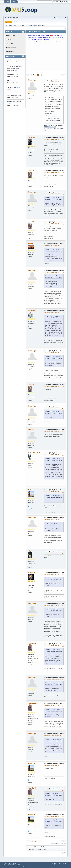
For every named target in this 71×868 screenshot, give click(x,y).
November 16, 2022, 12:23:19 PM (51, 605)
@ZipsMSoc (48, 113)
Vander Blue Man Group (13, 68)
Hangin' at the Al (11, 35)
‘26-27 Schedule (11, 95)
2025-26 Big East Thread (14, 87)
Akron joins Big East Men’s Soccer (53, 80)
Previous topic (55, 844)
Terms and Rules (59, 864)
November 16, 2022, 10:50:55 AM (51, 312)
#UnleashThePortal (34, 453)
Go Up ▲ (65, 864)
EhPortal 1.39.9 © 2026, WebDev (11, 864)
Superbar (9, 39)
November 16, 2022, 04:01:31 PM (53, 736)
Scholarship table (62, 18)
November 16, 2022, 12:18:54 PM (51, 574)
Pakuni (30, 551)
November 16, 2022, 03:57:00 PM (51, 706)
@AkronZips (57, 100)
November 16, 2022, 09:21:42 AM (51, 82)
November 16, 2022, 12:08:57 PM (51, 553)
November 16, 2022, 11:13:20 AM (51, 431)
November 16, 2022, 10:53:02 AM (51, 353)
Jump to (42, 853)
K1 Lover (16, 75)
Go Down (29, 75)
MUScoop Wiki (10, 52)
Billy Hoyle (31, 572)
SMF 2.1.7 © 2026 (8, 865)
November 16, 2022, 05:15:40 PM (51, 790)
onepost (22, 60)
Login (33, 41)
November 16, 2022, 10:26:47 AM (51, 194)
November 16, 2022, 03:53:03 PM (53, 679)
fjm (11, 81)
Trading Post (10, 44)
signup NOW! (57, 41)
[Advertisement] (46, 57)
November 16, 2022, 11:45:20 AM (51, 492)
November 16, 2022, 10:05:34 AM (51, 139)
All (43, 75)
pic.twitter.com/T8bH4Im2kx (53, 117)
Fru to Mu (9, 75)
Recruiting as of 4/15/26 (13, 102)
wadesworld (32, 311)
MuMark (9, 89)
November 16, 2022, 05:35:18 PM (51, 816)
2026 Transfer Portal (12, 60)
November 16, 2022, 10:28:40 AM (51, 224)
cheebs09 (31, 429)
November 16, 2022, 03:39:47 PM (51, 646)
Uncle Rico (31, 490)
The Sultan (31, 137)
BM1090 (9, 104)
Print (63, 75)
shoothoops (32, 80)
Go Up (28, 841)
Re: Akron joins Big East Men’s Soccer (54, 137)
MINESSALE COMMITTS (14, 66)
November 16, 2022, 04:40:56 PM (51, 766)
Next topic (63, 844)
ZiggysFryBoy (32, 644)
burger (19, 95)
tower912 (31, 170)
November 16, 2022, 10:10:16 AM (51, 172)
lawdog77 (31, 244)
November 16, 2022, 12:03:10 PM (51, 520)
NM (8, 81)
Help (53, 864)
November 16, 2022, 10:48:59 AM (51, 272)
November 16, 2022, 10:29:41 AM (51, 246)
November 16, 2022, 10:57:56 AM (51, 386)
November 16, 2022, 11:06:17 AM (51, 408)
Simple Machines (16, 865)
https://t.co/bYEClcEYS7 (52, 115)
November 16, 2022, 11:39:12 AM (51, 455)
